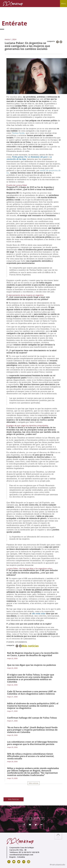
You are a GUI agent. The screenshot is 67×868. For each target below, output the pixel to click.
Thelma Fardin (18, 133)
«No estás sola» (39, 614)
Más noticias (34, 783)
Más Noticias (14, 799)
